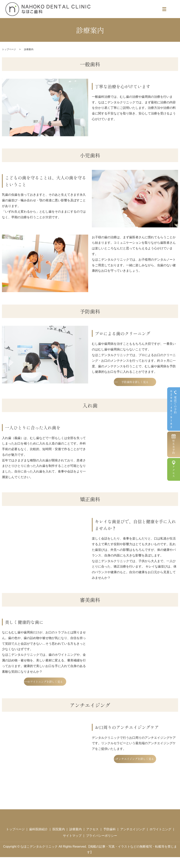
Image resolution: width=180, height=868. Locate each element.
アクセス (174, 472)
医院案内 (59, 840)
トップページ (9, 49)
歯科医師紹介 (38, 840)
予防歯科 (110, 840)
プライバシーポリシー (102, 847)
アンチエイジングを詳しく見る (135, 774)
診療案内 (76, 840)
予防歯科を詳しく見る (135, 383)
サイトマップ (72, 847)
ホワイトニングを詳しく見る (45, 688)
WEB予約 (174, 447)
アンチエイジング (133, 840)
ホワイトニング (160, 840)
